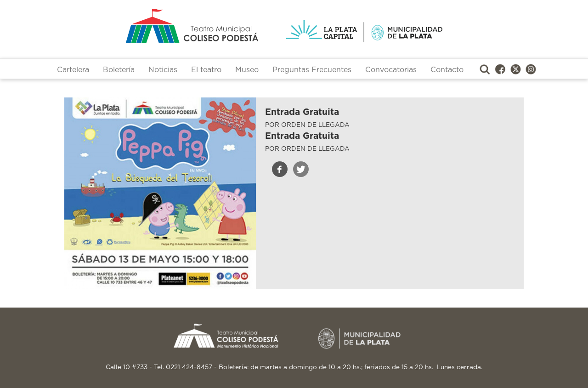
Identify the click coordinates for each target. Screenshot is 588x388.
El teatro (206, 70)
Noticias (163, 70)
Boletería (119, 70)
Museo (247, 70)
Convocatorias (391, 70)
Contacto (447, 70)
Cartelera (73, 70)
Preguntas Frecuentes (312, 70)
